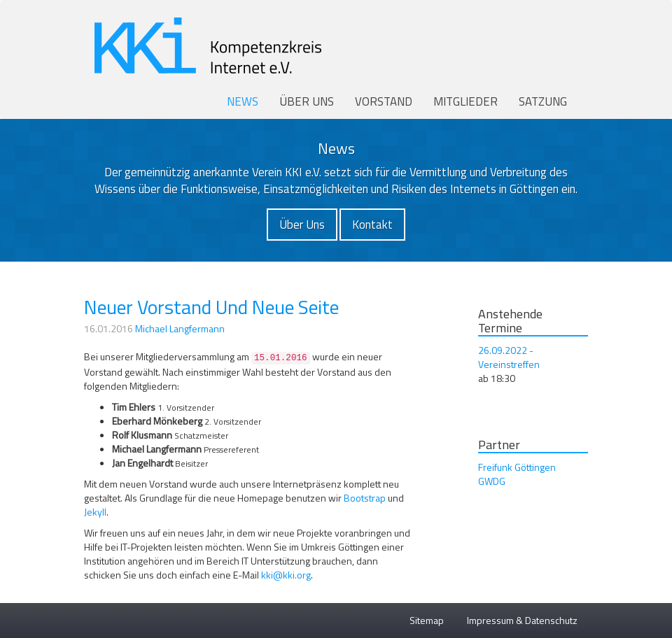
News (243, 101)
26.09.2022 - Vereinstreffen (509, 357)
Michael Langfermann (180, 328)
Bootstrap (365, 498)
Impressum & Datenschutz (522, 620)
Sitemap (427, 620)
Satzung (543, 101)
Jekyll (95, 512)
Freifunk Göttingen (517, 467)
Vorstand (384, 101)
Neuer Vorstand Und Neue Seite (211, 307)
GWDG (492, 481)
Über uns (307, 101)
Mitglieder (465, 101)
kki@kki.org (286, 575)
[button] (302, 225)
